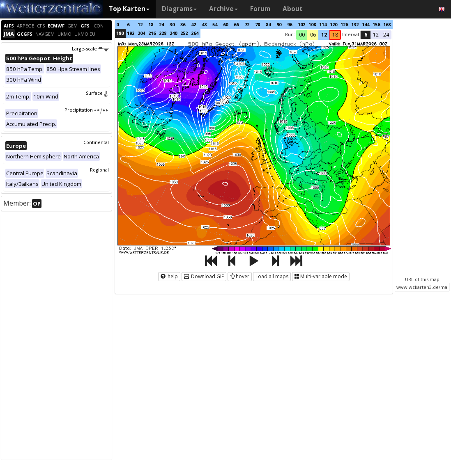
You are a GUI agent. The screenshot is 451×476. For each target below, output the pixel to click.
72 (247, 24)
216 (152, 33)
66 (236, 24)
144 (366, 24)
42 (193, 24)
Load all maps (272, 276)
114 (323, 24)
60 (225, 24)
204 (141, 33)
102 (301, 24)
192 (131, 33)
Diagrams (179, 9)
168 (387, 24)
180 (120, 33)
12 (140, 24)
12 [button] (324, 35)
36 (183, 24)
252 (184, 33)
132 (355, 24)
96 (290, 24)
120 (334, 24)
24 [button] (386, 35)
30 (172, 24)
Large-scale (90, 49)
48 (204, 24)
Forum (260, 9)
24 (161, 24)
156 (376, 24)
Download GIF (204, 276)
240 (173, 33)
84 (268, 24)
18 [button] (335, 35)
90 (279, 24)
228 (163, 33)
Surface (97, 93)
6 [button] (366, 35)
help (169, 276)
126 (344, 24)
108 (312, 24)
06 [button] (313, 35)
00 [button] (302, 35)
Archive (223, 9)
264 (195, 33)
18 (151, 24)
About (293, 9)
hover (240, 276)
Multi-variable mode (321, 276)
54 (215, 24)
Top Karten (129, 9)
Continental (96, 142)
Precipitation (86, 110)
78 (258, 24)
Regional (99, 170)
